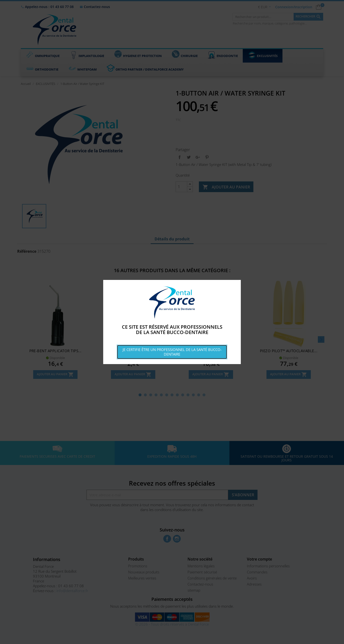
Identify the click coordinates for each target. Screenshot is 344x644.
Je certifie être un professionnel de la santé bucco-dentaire (172, 352)
